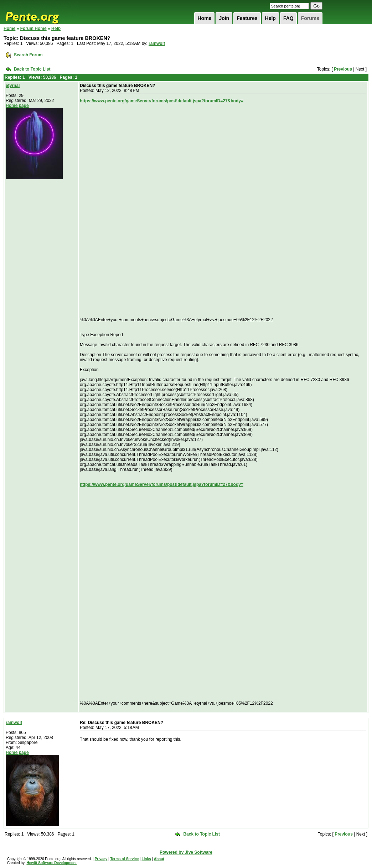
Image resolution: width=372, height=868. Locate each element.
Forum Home (33, 29)
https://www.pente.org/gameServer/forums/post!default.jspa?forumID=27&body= (162, 101)
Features (247, 18)
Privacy (101, 859)
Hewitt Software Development (51, 863)
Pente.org (41, 12)
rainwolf (157, 43)
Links (146, 859)
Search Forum (28, 55)
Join (224, 18)
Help (270, 18)
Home (204, 18)
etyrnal (13, 86)
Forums (310, 18)
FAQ (288, 18)
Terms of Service (124, 859)
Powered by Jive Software (186, 852)
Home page (17, 106)
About (159, 859)
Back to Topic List (32, 69)
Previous (343, 69)
